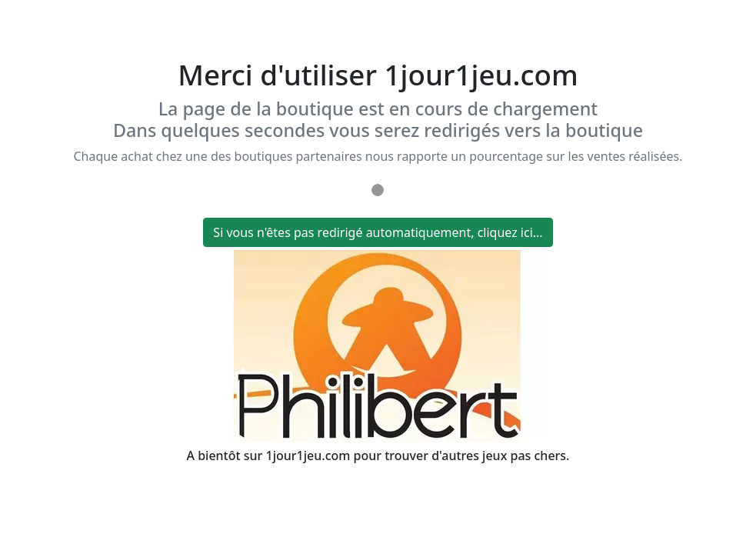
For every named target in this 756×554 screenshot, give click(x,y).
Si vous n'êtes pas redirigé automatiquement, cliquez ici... (378, 232)
